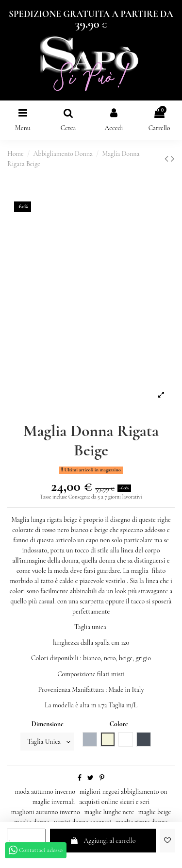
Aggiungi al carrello (103, 841)
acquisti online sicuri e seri (114, 802)
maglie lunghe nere (109, 812)
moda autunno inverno (45, 792)
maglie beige (155, 812)
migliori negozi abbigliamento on (124, 792)
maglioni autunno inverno (46, 812)
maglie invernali (54, 802)
